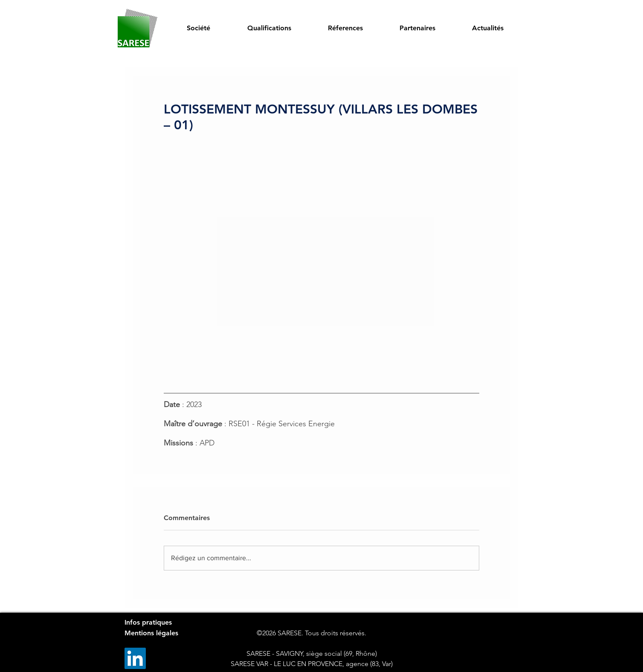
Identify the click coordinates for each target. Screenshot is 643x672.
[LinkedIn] (135, 658)
